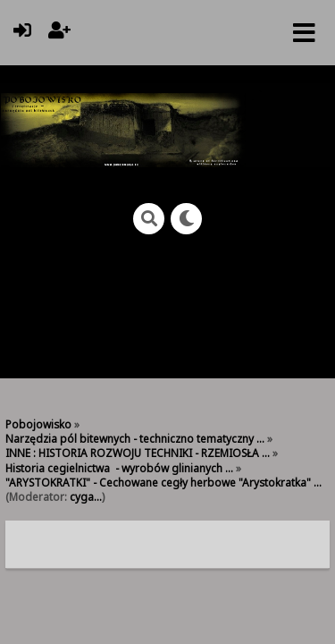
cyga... (86, 496)
